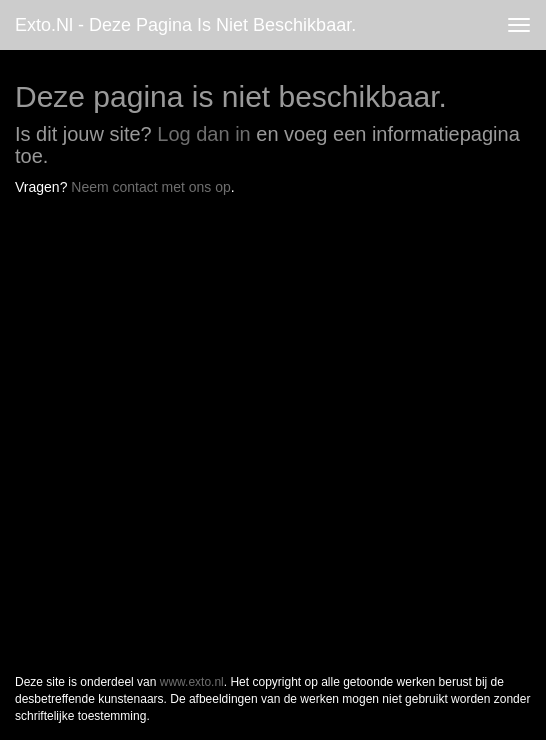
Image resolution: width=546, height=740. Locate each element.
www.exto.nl (192, 682)
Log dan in (203, 134)
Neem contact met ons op (151, 187)
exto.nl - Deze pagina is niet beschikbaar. (185, 25)
